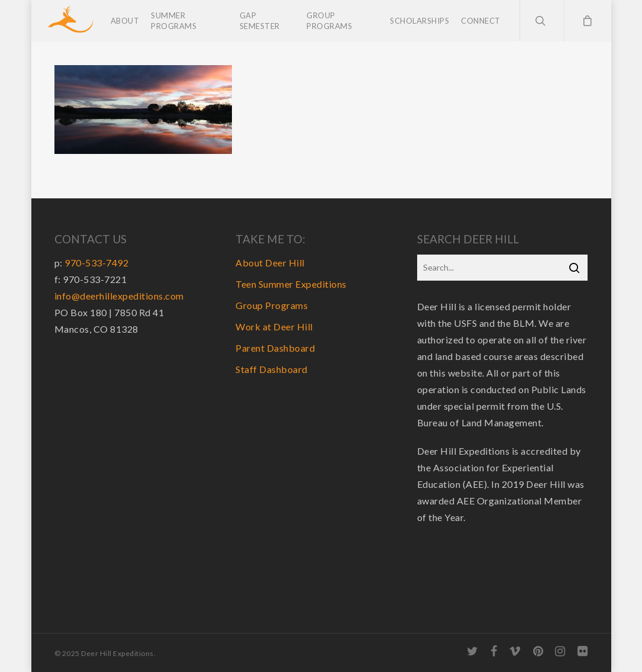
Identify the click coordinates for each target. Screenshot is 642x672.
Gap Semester (260, 21)
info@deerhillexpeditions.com (119, 296)
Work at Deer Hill (274, 327)
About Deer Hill (270, 263)
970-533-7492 (96, 263)
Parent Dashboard (275, 348)
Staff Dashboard (272, 369)
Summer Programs (174, 21)
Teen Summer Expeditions (291, 284)
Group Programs (329, 21)
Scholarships (420, 21)
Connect (481, 21)
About (125, 21)
